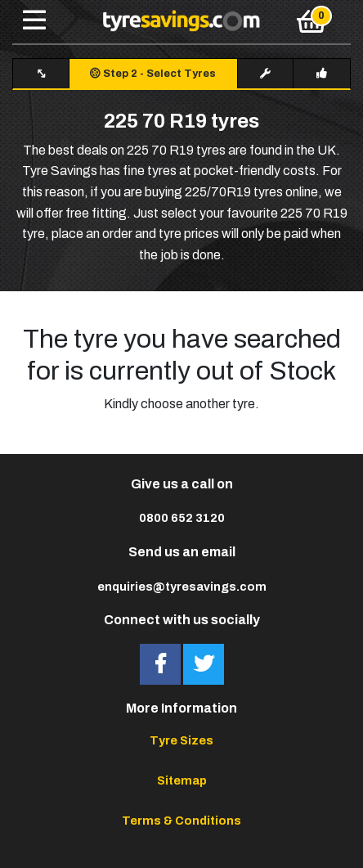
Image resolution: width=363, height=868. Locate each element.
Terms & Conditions (181, 821)
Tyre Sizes (181, 740)
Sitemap (182, 780)
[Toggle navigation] (34, 21)
